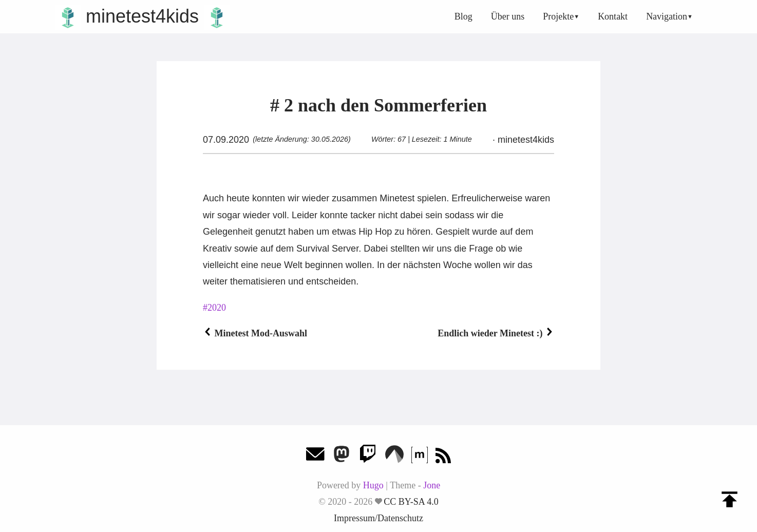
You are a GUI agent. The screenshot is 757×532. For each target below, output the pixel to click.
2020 (217, 308)
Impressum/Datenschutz (379, 518)
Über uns (508, 16)
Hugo (373, 485)
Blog (463, 16)
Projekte (558, 16)
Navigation (667, 16)
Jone (432, 485)
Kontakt (613, 16)
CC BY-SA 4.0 (411, 502)
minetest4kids (142, 16)
